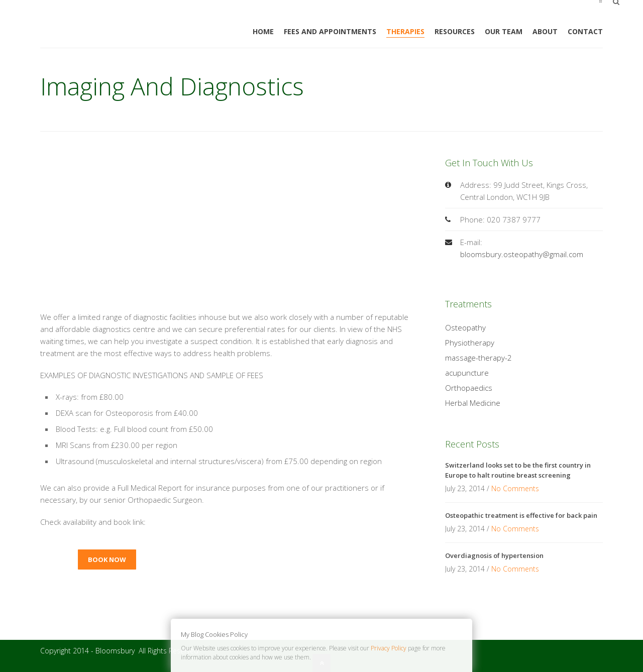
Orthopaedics (469, 388)
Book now (107, 559)
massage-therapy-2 (478, 358)
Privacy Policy (389, 648)
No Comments (515, 488)
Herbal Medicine (473, 403)
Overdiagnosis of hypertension (494, 555)
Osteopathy (465, 327)
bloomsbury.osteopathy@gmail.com (522, 254)
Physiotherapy (470, 343)
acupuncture (467, 373)
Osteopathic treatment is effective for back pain (521, 515)
